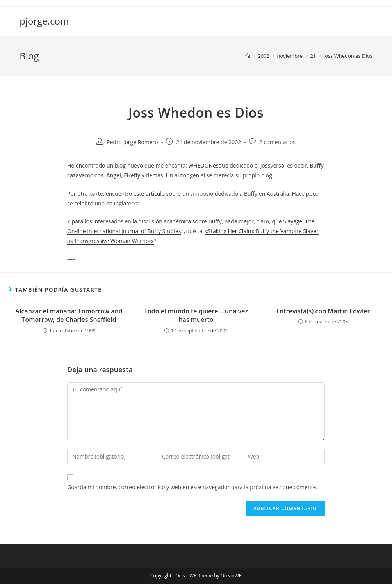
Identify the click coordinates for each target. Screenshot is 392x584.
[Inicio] (248, 56)
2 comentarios (277, 142)
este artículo (149, 194)
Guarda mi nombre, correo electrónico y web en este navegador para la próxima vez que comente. (192, 487)
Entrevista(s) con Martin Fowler (323, 311)
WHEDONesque (208, 165)
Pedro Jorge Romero (132, 142)
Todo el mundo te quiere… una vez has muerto (196, 315)
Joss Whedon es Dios (348, 56)
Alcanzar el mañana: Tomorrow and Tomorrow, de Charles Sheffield (69, 315)
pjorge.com (44, 21)
